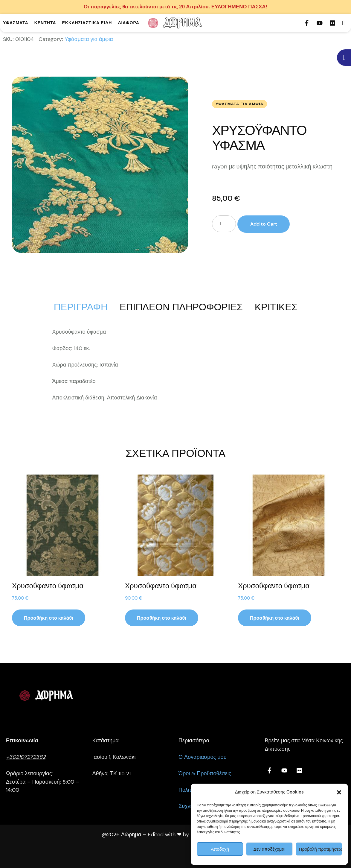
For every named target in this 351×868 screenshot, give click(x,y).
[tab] (81, 307)
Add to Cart (264, 224)
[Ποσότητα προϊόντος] (224, 224)
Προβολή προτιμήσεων (321, 849)
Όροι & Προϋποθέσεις (205, 773)
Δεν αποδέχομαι (270, 849)
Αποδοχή (220, 849)
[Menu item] (16, 23)
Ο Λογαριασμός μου (202, 757)
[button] (339, 792)
